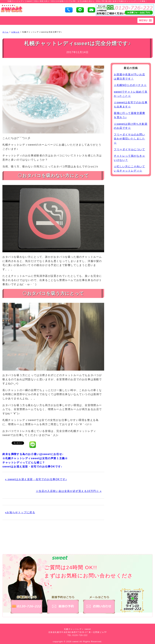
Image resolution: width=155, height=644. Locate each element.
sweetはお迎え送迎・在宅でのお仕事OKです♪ (32, 467)
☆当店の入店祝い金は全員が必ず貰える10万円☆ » (69, 491)
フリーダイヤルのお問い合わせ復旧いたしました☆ (129, 139)
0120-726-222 (80, 635)
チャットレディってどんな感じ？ (24, 463)
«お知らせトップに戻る (20, 512)
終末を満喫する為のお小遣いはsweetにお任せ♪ (33, 454)
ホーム (5, 32)
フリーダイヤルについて (129, 149)
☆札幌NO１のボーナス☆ (130, 85)
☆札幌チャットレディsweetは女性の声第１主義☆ (35, 458)
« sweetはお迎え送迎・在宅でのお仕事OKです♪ (36, 479)
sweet (76, 642)
